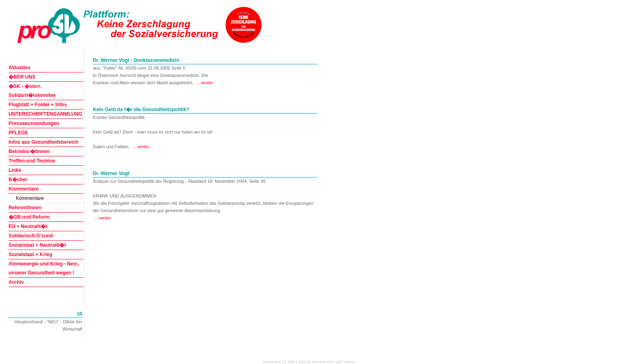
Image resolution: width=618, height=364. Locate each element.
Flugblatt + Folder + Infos (38, 105)
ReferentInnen (25, 208)
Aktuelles (19, 68)
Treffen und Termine (32, 161)
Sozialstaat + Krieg (30, 254)
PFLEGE (18, 133)
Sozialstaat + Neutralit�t (37, 245)
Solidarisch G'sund (31, 236)
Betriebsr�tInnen (29, 151)
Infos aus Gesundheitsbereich (43, 142)
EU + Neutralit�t (28, 226)
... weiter (205, 83)
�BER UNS (22, 77)
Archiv (16, 282)
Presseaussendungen (34, 123)
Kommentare (23, 189)
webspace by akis (279, 362)
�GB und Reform (29, 217)
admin (350, 362)
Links (15, 170)
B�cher (18, 180)
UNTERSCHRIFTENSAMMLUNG (45, 114)
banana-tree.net (327, 362)
